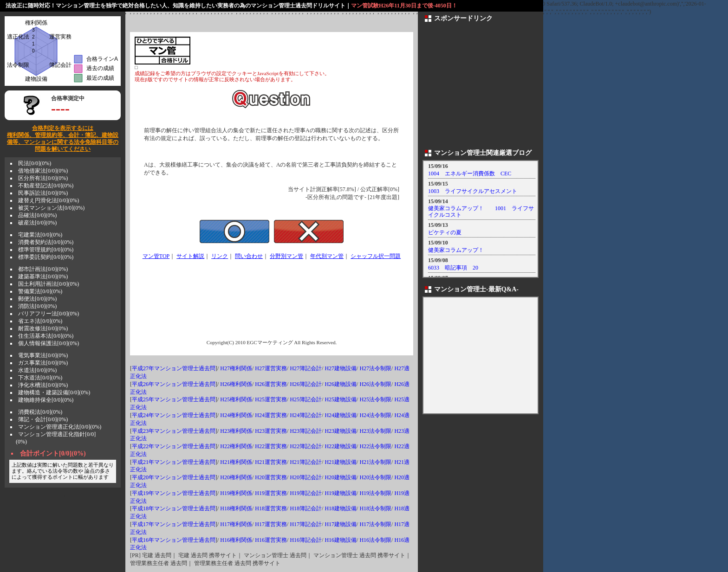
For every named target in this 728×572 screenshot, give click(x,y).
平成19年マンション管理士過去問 (174, 493)
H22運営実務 (271, 446)
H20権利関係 (236, 477)
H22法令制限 (375, 446)
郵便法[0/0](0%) (37, 299)
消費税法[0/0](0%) (40, 412)
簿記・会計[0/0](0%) (43, 419)
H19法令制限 (375, 493)
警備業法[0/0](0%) (40, 291)
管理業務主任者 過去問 (159, 563)
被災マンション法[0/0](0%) (51, 208)
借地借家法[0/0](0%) (43, 171)
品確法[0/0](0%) (37, 215)
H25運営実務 (271, 399)
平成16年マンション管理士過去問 (174, 540)
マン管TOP (156, 256)
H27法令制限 (375, 368)
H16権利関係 (236, 540)
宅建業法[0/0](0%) (40, 235)
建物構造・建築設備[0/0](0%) (54, 392)
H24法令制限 (375, 415)
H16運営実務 (271, 540)
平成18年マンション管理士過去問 (174, 508)
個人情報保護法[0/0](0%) (49, 343)
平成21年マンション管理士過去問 (174, 462)
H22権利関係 (236, 446)
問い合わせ (249, 256)
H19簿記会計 (306, 493)
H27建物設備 (341, 368)
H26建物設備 (341, 384)
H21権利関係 (236, 462)
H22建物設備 (341, 446)
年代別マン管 (327, 256)
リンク (220, 256)
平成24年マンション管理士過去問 (174, 415)
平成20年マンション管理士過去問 (174, 477)
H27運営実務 (271, 368)
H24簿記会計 (306, 415)
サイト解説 (190, 256)
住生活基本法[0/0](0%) (46, 336)
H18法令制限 (375, 508)
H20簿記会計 (306, 477)
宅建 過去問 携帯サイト (208, 555)
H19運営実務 (271, 493)
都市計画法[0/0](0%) (43, 269)
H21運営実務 (271, 462)
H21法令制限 (375, 462)
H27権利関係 (236, 368)
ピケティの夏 (445, 232)
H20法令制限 (375, 477)
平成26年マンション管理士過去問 (174, 384)
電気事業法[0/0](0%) (43, 355)
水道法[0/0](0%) (37, 370)
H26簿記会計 (306, 384)
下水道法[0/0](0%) (40, 378)
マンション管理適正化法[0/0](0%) (60, 427)
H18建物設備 (341, 508)
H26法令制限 (375, 384)
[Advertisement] (300, 51)
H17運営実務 (271, 524)
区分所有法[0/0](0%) (43, 178)
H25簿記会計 (306, 399)
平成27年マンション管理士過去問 (174, 368)
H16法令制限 (375, 540)
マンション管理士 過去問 (275, 555)
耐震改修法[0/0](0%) (43, 328)
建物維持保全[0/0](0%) (46, 400)
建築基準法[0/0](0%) (43, 276)
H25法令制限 (375, 399)
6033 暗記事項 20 (453, 268)
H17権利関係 (236, 524)
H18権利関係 (236, 508)
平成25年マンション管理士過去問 (174, 399)
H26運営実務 (271, 384)
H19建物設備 (341, 493)
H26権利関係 (236, 384)
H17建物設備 (341, 524)
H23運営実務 (271, 431)
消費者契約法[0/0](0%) (46, 242)
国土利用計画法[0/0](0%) (49, 284)
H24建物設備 (341, 415)
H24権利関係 (236, 415)
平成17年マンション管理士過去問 (174, 524)
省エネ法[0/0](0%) (40, 321)
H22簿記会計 (306, 446)
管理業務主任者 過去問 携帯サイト (237, 563)
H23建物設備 (341, 431)
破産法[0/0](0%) (37, 223)
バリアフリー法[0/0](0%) (49, 314)
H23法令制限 (375, 431)
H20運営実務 (271, 477)
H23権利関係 (236, 431)
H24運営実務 (271, 415)
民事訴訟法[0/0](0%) (43, 193)
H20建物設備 (341, 477)
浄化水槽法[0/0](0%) (43, 385)
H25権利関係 (236, 399)
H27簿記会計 (306, 368)
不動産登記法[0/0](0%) (46, 186)
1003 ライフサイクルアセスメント (473, 191)
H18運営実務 (271, 508)
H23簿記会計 (306, 431)
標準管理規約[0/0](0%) (46, 250)
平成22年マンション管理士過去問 (174, 446)
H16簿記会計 (306, 540)
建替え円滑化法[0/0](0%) (49, 200)
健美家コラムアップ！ (456, 250)
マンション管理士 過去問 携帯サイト (359, 555)
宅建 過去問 (157, 555)
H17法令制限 (375, 524)
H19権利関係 (236, 493)
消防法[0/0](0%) (37, 306)
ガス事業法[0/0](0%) (43, 363)
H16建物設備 (341, 540)
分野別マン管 (286, 256)
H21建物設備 (341, 462)
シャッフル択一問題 (376, 256)
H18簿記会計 (306, 508)
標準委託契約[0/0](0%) (46, 257)
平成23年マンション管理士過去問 (174, 431)
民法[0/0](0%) (35, 163)
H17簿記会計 (306, 524)
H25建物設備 (341, 399)
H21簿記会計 (306, 462)
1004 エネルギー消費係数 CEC (470, 174)
